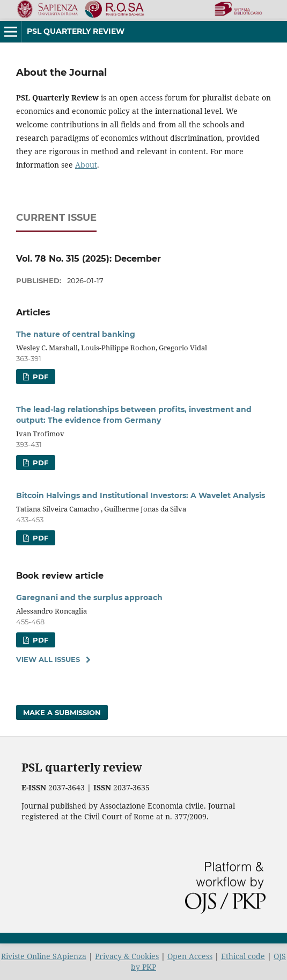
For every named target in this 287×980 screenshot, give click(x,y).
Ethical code (243, 956)
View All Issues (48, 659)
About (86, 165)
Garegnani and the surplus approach (89, 597)
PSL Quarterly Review (76, 31)
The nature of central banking (76, 334)
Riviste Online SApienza (44, 956)
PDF (39, 377)
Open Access (190, 956)
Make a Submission (62, 712)
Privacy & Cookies (127, 956)
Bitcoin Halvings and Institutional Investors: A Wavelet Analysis (141, 495)
